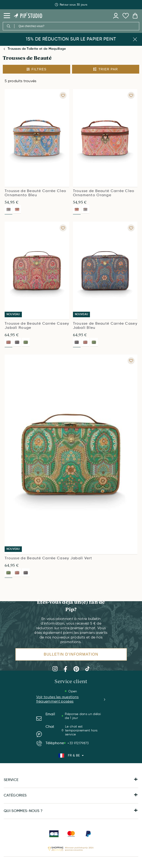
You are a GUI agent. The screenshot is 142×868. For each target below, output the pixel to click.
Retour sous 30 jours (71, 8)
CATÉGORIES (71, 796)
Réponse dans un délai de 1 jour (83, 716)
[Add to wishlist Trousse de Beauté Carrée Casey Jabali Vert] (131, 361)
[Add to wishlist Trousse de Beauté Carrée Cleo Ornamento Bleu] (63, 95)
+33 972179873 (78, 743)
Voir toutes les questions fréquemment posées (71, 699)
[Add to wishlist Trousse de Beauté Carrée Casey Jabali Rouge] (63, 228)
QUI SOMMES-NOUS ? (71, 811)
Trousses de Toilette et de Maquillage (37, 49)
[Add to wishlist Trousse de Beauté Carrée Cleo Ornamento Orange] (131, 95)
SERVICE (71, 780)
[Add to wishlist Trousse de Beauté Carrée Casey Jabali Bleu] (131, 228)
